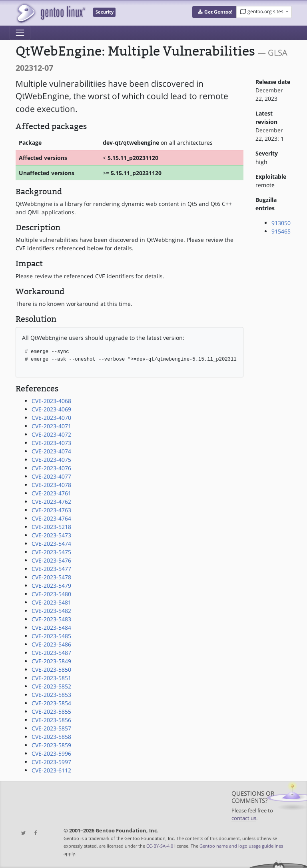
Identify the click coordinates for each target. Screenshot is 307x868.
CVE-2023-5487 (51, 653)
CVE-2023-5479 (51, 586)
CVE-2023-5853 (51, 695)
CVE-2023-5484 (51, 628)
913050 (281, 223)
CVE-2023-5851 (51, 678)
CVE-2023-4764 (51, 518)
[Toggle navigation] (20, 33)
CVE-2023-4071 (51, 426)
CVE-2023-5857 (51, 728)
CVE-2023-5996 (51, 753)
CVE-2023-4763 (51, 510)
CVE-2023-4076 (51, 468)
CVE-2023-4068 (51, 401)
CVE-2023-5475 (51, 552)
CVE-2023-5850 (51, 669)
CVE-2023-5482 (51, 611)
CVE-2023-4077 (51, 476)
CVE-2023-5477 (51, 569)
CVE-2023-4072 (51, 434)
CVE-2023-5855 (51, 711)
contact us (244, 818)
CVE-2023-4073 (51, 443)
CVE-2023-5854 (51, 703)
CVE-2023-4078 (51, 485)
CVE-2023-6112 (51, 770)
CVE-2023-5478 (51, 577)
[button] (214, 12)
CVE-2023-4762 (51, 502)
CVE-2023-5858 (51, 737)
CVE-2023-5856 (51, 720)
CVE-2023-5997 (51, 762)
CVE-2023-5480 (51, 594)
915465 (281, 231)
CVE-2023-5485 (51, 636)
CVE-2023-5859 (51, 745)
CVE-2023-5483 (51, 619)
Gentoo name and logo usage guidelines (241, 846)
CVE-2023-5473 (51, 535)
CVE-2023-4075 (51, 460)
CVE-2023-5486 (51, 644)
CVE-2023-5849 (51, 661)
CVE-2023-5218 (51, 527)
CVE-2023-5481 (51, 602)
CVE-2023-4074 (51, 451)
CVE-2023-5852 (51, 686)
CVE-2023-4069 (51, 409)
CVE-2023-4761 (51, 493)
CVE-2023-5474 (51, 544)
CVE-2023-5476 (51, 560)
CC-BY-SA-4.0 (160, 846)
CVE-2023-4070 (51, 418)
